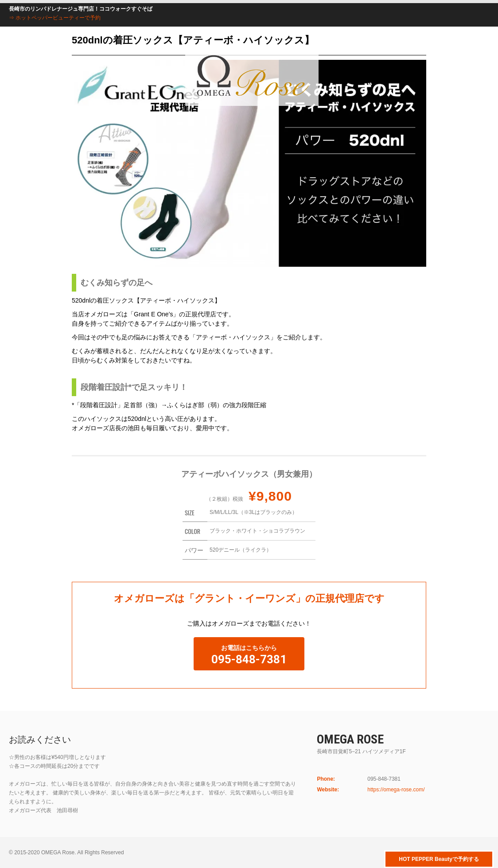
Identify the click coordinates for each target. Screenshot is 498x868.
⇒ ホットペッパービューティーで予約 (55, 18)
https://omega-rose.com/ (396, 790)
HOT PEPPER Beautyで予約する (439, 859)
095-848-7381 (249, 659)
